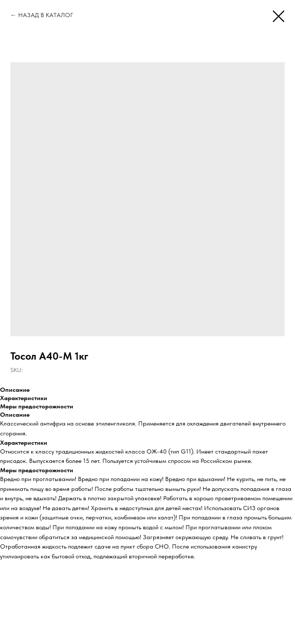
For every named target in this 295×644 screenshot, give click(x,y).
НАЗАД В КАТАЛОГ (46, 15)
